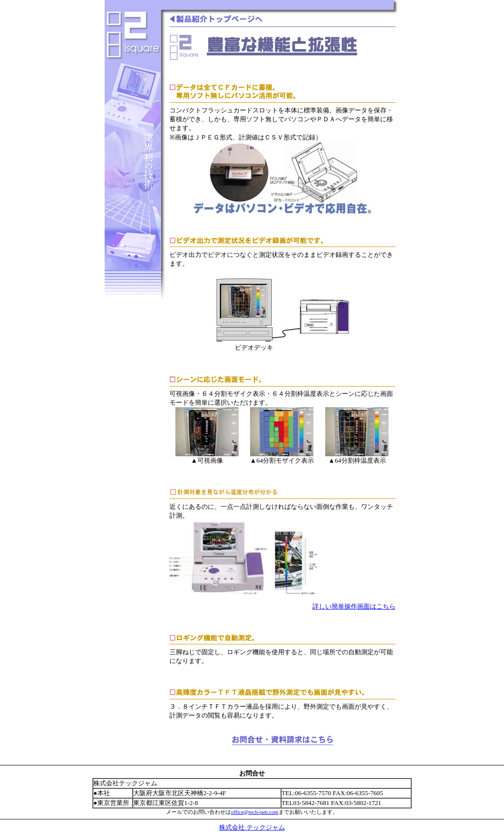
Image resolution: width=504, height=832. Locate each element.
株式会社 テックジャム (252, 827)
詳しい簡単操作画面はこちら (354, 606)
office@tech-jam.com (255, 812)
